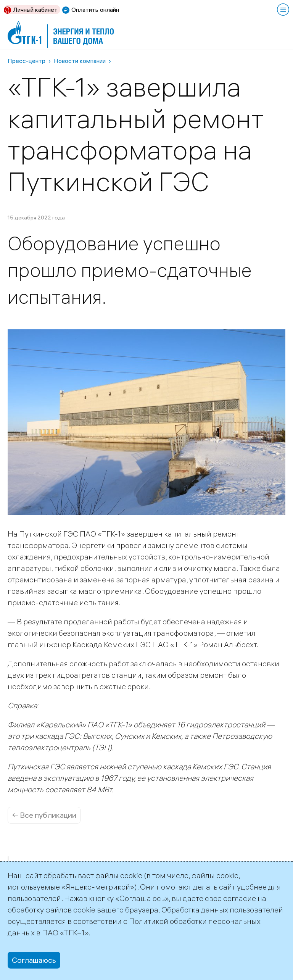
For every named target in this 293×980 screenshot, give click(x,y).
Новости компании (80, 61)
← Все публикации (44, 815)
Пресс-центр (27, 61)
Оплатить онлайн (95, 10)
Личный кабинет (35, 10)
